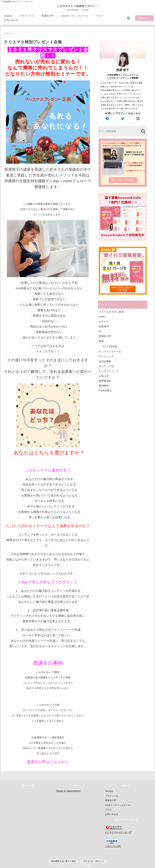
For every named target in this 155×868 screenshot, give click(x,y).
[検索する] (143, 131)
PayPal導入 (105, 390)
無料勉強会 (105, 381)
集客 (101, 341)
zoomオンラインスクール (74, 17)
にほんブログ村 (113, 846)
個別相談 (104, 386)
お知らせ (104, 376)
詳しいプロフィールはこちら (123, 113)
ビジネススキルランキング (118, 832)
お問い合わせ (11, 21)
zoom (102, 317)
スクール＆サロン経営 (111, 312)
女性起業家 (105, 361)
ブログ (99, 17)
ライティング (106, 356)
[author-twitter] (123, 119)
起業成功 (104, 326)
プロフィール (27, 17)
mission (8, 17)
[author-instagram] (138, 119)
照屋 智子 (123, 70)
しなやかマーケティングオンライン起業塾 (70, 865)
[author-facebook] (107, 119)
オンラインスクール (110, 351)
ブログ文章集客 (110, 346)
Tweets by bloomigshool (68, 791)
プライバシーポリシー (94, 861)
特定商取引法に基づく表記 (63, 861)
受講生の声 (47, 17)
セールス (104, 321)
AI (100, 331)
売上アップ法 (106, 366)
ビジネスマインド (109, 371)
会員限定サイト (144, 19)
